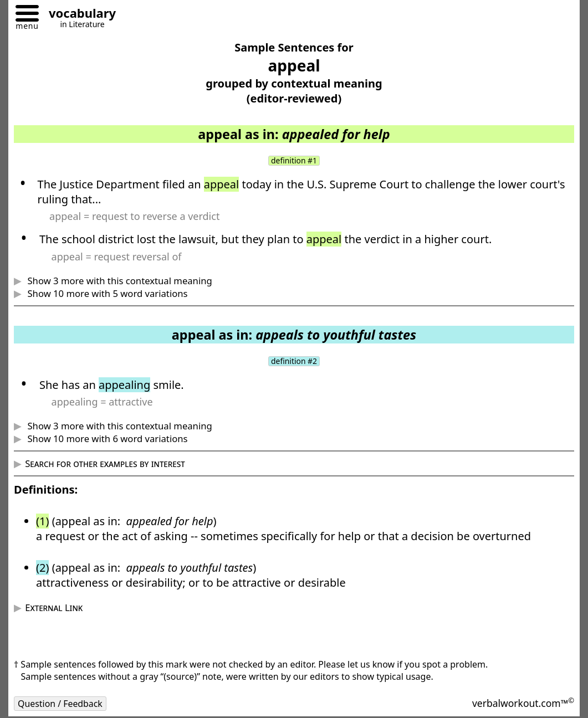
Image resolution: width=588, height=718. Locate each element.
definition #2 (294, 361)
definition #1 (294, 161)
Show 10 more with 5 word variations (106, 293)
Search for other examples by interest (105, 464)
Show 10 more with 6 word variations (106, 439)
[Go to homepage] (78, 15)
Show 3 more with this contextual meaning (119, 281)
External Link (54, 608)
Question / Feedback (60, 704)
